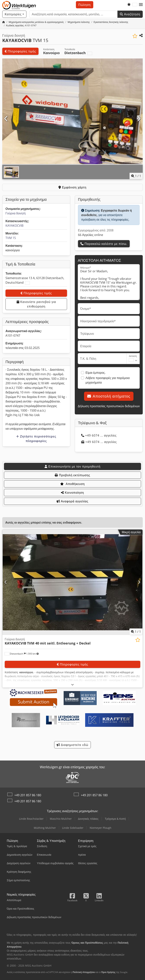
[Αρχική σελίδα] (4, 22)
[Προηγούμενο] (6, 119)
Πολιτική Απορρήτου (84, 972)
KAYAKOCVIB (14, 226)
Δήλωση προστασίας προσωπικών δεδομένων (109, 406)
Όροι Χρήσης (108, 972)
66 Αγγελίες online (91, 235)
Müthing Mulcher (45, 828)
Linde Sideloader (73, 828)
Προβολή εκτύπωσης (72, 475)
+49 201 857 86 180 (28, 795)
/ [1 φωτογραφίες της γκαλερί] (136, 176)
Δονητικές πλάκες (88, 819)
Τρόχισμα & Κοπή (115, 819)
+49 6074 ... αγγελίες (99, 435)
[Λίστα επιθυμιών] (129, 5)
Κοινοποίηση (72, 493)
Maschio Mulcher (61, 819)
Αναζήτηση (130, 14)
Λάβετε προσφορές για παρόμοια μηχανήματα (108, 380)
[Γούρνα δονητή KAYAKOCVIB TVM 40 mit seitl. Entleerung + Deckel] (72, 582)
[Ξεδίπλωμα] (73, 685)
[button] (141, 5)
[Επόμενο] (139, 119)
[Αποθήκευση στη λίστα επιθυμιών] (135, 36)
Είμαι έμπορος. (96, 373)
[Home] (36, 22)
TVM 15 (11, 238)
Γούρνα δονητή (16, 213)
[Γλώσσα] (135, 5)
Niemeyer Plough (101, 828)
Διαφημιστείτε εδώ (72, 745)
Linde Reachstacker (31, 819)
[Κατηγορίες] (14, 14)
